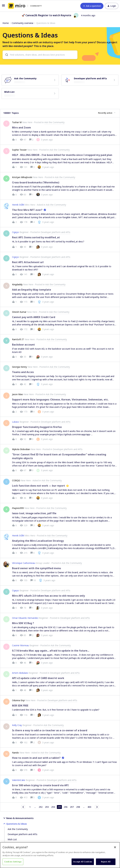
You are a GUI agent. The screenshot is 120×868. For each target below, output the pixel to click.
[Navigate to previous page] (23, 807)
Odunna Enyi (18, 700)
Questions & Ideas (15, 824)
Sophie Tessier (19, 150)
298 (78, 807)
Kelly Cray (17, 725)
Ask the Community (18, 829)
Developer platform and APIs (22, 834)
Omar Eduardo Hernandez (25, 618)
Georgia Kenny (19, 367)
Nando (15, 753)
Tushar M (17, 122)
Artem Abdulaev (20, 673)
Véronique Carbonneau (24, 563)
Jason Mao (17, 394)
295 (59, 807)
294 (53, 807)
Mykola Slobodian (21, 449)
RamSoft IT (18, 339)
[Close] (115, 847)
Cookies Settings (13, 862)
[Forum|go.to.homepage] (25, 6)
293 (47, 807)
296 (66, 807)
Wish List (12, 839)
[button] (3, 6)
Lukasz (16, 422)
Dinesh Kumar (19, 312)
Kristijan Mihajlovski (22, 177)
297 (72, 807)
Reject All (106, 862)
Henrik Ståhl (18, 205)
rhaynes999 (18, 508)
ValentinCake (19, 780)
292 (41, 807)
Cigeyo (15, 232)
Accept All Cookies (83, 862)
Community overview (22, 23)
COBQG (16, 480)
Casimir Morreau (20, 645)
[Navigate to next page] (97, 807)
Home (6, 23)
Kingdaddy (17, 284)
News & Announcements (18, 818)
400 (89, 807)
